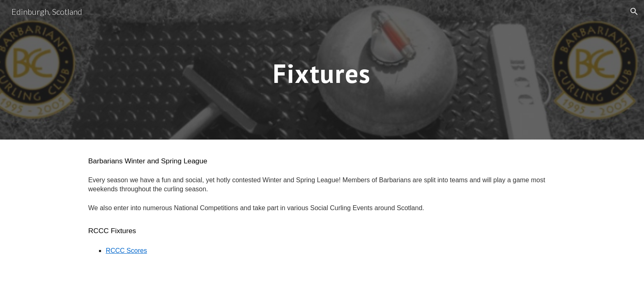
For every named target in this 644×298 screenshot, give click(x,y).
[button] (634, 11)
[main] (322, 70)
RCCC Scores (126, 251)
